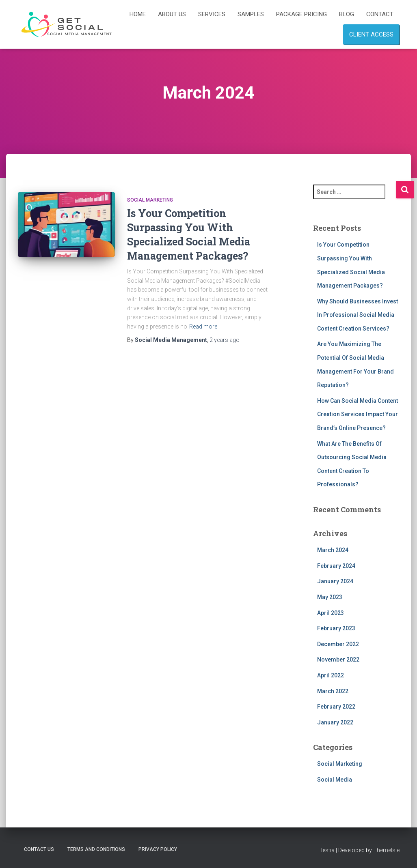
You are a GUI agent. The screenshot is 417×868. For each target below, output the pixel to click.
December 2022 (338, 644)
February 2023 (336, 628)
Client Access (371, 34)
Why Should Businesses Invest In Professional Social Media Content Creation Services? (358, 315)
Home (138, 14)
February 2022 (336, 707)
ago (225, 340)
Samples (251, 14)
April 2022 (331, 675)
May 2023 (330, 597)
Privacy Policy (158, 849)
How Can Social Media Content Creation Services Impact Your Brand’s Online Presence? (358, 414)
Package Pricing (301, 14)
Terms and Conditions (96, 849)
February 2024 (336, 566)
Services (212, 14)
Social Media (335, 780)
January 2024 (335, 581)
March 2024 (333, 550)
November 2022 (338, 660)
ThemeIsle (386, 850)
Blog (347, 14)
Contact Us (39, 849)
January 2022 (335, 722)
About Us (172, 14)
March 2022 (333, 691)
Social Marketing (150, 200)
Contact (380, 14)
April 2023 (331, 613)
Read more (203, 327)
